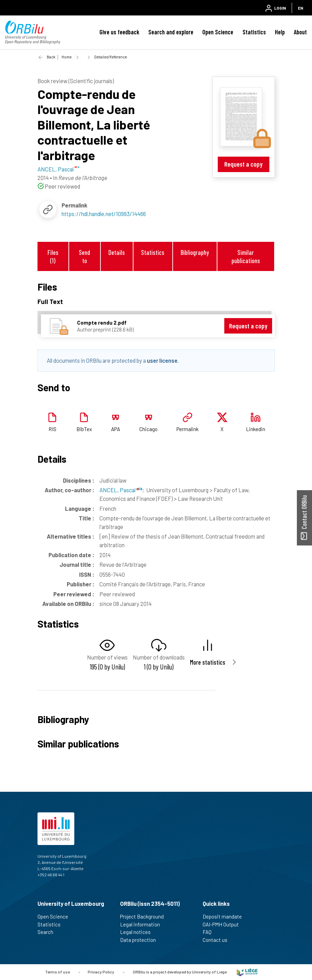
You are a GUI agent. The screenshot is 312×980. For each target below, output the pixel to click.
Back (51, 57)
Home (67, 57)
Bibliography (195, 252)
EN (300, 8)
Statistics (254, 32)
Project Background (145, 916)
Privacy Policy (101, 971)
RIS (52, 429)
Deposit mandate (225, 916)
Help (280, 32)
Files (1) (53, 256)
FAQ (210, 932)
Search (48, 932)
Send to (84, 256)
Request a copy (243, 164)
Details (117, 252)
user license (162, 360)
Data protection (141, 940)
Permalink (187, 429)
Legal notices (138, 932)
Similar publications (246, 256)
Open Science (218, 32)
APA (116, 429)
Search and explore (171, 32)
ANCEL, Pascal (121, 490)
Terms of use (57, 971)
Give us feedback (119, 32)
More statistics (208, 662)
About (300, 32)
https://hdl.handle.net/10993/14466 (104, 214)
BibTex (84, 429)
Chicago (148, 429)
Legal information (143, 924)
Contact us (218, 940)
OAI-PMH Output (224, 924)
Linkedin (256, 429)
